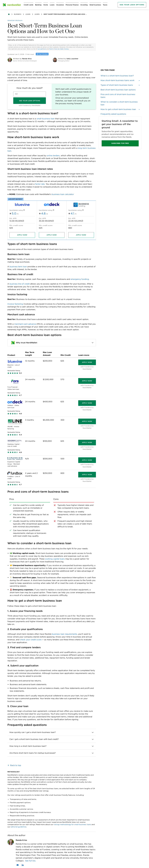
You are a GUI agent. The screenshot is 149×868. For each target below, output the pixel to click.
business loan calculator (63, 194)
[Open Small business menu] (95, 5)
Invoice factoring (15, 304)
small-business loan (46, 119)
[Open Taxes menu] (105, 5)
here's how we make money (59, 49)
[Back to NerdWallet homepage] (9, 14)
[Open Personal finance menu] (72, 5)
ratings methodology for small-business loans (72, 824)
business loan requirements (64, 634)
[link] (120, 76)
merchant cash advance (25, 324)
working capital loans (55, 559)
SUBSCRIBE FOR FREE (120, 143)
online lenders (53, 156)
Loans (28, 14)
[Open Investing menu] (84, 5)
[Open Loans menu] (52, 5)
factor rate (40, 184)
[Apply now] (22, 235)
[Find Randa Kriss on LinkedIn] (23, 865)
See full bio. (30, 861)
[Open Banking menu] (38, 5)
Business (18, 14)
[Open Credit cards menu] (29, 5)
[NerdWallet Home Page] (12, 5)
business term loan (18, 267)
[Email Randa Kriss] (18, 865)
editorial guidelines (19, 827)
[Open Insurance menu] (60, 5)
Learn (37, 14)
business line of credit (20, 284)
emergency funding (80, 279)
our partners (42, 49)
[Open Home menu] (46, 5)
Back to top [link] (16, 765)
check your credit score (31, 640)
